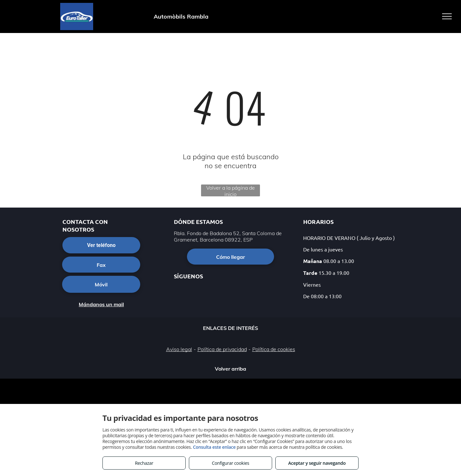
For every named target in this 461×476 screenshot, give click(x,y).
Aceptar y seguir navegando (317, 463)
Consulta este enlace (214, 447)
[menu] (447, 16)
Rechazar (144, 463)
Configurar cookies (231, 463)
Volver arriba (230, 369)
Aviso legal (179, 349)
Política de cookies (274, 349)
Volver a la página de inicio (230, 190)
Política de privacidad (222, 349)
